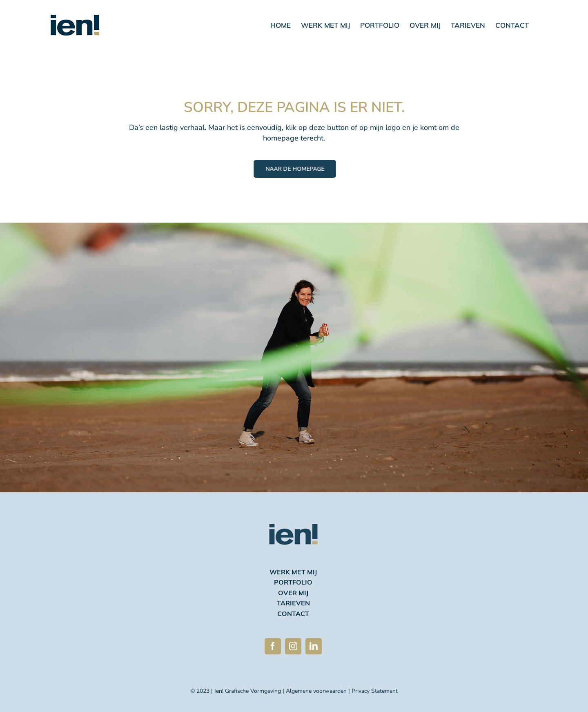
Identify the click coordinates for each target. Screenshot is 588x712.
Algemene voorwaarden (316, 691)
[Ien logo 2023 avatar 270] (293, 512)
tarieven (293, 604)
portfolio (293, 583)
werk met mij (293, 573)
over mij (293, 594)
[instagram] (293, 646)
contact (293, 614)
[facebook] (273, 646)
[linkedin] (314, 646)
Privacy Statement (375, 691)
